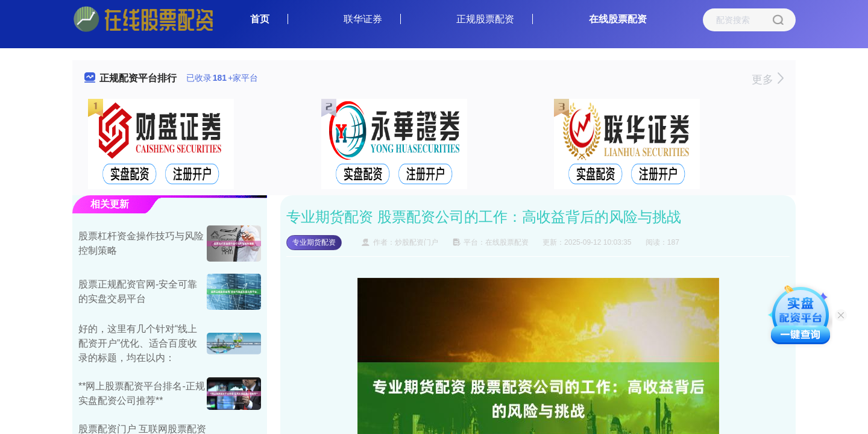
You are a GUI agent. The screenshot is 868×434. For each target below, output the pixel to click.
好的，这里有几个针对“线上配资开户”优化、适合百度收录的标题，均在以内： (138, 343)
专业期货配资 (314, 242)
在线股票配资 (618, 19)
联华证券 (363, 19)
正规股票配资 (485, 19)
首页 (260, 19)
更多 (768, 80)
